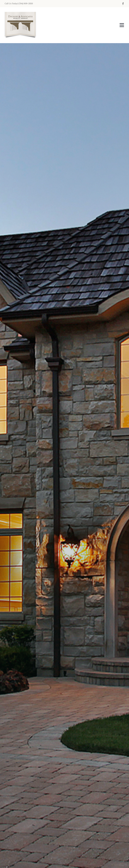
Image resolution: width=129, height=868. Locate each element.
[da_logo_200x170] (20, 13)
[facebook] (123, 4)
